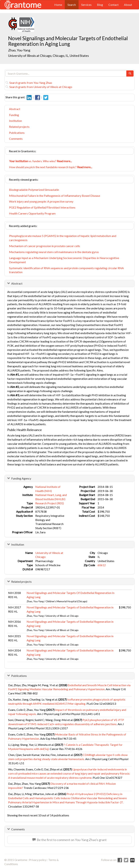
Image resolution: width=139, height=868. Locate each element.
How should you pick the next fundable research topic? (51, 167)
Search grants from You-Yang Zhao (29, 83)
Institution (15, 121)
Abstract (15, 109)
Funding (14, 115)
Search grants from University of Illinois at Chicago (39, 87)
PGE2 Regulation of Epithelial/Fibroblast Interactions (42, 207)
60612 (102, 565)
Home (58, 5)
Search (72, 5)
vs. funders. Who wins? (40, 161)
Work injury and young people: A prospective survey (41, 201)
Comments (16, 139)
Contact (113, 5)
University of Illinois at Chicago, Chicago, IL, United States (49, 56)
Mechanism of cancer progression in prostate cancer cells (45, 246)
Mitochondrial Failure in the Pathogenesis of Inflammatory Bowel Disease (55, 196)
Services (86, 5)
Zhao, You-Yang (19, 50)
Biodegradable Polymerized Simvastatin (34, 190)
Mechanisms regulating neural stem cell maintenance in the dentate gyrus (54, 252)
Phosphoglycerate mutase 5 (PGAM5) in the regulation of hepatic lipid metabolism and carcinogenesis (63, 238)
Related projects (19, 127)
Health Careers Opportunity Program (32, 213)
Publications (17, 133)
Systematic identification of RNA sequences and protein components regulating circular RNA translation (66, 270)
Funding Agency (21, 478)
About (128, 5)
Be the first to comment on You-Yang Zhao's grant (69, 840)
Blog (100, 5)
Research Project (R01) (50, 503)
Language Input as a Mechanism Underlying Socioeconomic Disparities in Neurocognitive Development (64, 260)
